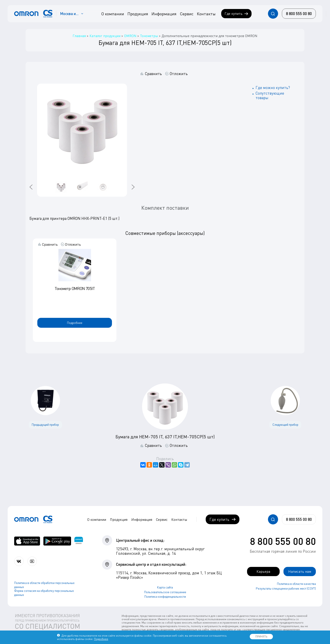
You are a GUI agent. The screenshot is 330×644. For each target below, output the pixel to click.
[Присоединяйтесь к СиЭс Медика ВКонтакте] (19, 561)
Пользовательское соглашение (165, 592)
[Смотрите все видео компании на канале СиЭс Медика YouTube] (33, 561)
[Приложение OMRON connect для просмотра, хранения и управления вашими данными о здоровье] (79, 541)
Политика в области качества (296, 584)
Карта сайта (165, 587)
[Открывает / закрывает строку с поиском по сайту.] (273, 14)
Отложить (179, 74)
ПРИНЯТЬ (261, 636)
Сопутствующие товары (270, 95)
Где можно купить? (273, 88)
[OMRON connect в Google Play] (57, 541)
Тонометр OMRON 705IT (75, 288)
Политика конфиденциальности (165, 597)
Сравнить (153, 74)
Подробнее (75, 323)
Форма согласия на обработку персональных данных (44, 593)
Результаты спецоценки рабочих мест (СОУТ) (286, 589)
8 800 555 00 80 (283, 541)
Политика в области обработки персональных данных (44, 585)
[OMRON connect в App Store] (27, 541)
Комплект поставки (165, 208)
